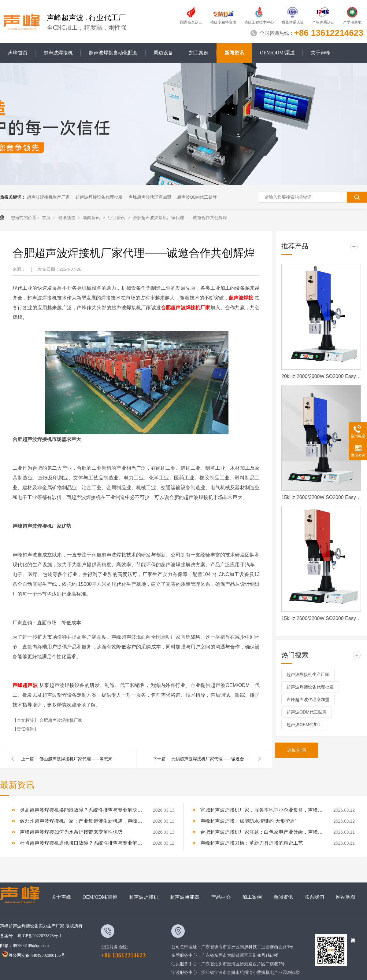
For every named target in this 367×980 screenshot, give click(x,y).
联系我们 (314, 897)
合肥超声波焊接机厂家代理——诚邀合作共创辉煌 (180, 218)
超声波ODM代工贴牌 (197, 197)
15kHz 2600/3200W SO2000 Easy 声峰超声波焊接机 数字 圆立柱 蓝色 (321, 497)
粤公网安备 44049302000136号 (34, 955)
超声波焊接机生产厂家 (48, 197)
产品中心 (221, 897)
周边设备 (163, 53)
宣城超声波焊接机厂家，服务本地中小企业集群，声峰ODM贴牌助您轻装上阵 (261, 810)
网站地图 (346, 897)
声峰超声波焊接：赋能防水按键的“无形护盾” (248, 821)
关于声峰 (321, 53)
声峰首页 (18, 53)
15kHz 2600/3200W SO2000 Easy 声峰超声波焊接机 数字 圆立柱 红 (321, 618)
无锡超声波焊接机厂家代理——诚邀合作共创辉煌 (211, 759)
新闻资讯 (234, 53)
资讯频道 (67, 218)
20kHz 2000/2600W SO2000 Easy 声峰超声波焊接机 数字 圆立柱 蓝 (321, 376)
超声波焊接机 (58, 53)
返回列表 (297, 750)
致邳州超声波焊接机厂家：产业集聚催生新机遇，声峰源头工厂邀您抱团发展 (81, 821)
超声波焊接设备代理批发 (99, 197)
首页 (47, 218)
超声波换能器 (185, 897)
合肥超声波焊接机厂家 (61, 720)
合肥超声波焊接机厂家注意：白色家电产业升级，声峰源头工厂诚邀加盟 (261, 832)
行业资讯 (117, 218)
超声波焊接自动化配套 (113, 53)
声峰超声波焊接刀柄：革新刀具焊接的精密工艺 (252, 843)
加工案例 (199, 53)
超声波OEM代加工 (304, 725)
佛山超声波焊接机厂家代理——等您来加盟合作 (79, 759)
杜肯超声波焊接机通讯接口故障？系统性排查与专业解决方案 (81, 843)
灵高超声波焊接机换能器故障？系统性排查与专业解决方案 (81, 810)
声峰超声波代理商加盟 (150, 197)
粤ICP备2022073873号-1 (39, 936)
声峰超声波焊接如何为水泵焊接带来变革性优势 (71, 832)
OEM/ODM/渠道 (277, 53)
